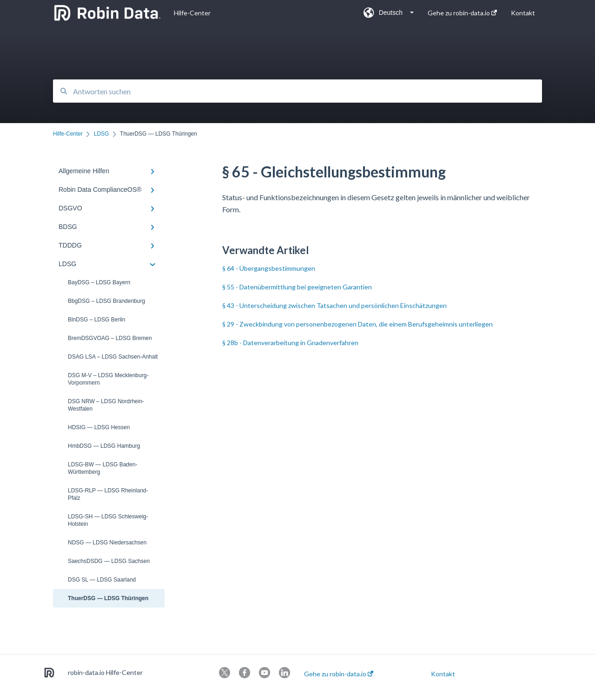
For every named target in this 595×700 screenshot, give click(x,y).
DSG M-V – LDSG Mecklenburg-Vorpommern (108, 379)
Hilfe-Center (192, 13)
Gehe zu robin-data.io (339, 674)
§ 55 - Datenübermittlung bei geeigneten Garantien (297, 287)
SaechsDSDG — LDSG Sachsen (109, 561)
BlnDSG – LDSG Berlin (96, 320)
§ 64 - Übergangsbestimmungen (269, 268)
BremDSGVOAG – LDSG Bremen (110, 338)
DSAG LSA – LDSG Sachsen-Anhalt (113, 357)
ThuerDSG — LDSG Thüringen (108, 598)
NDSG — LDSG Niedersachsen (107, 543)
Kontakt (443, 674)
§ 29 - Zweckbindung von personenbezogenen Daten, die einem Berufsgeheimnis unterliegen (357, 324)
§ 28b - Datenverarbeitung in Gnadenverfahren (290, 343)
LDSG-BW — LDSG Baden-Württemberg (102, 468)
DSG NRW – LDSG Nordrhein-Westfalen (106, 405)
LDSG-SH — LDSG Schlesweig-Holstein (108, 520)
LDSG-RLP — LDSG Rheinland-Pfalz (108, 494)
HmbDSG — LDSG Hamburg (104, 446)
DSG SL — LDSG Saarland (102, 580)
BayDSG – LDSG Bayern (99, 282)
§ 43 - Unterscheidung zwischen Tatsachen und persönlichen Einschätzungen (334, 305)
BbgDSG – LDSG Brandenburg (106, 301)
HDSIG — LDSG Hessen (99, 427)
